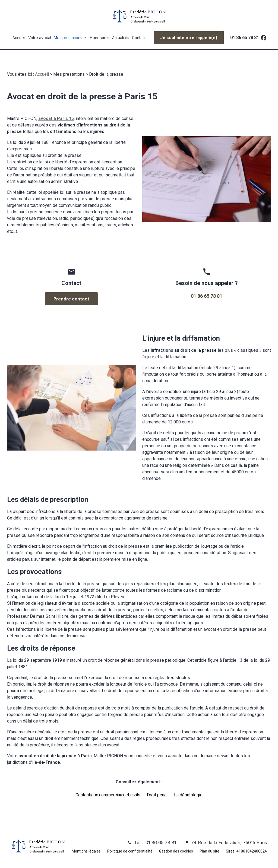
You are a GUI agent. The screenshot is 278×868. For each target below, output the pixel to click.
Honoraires (100, 38)
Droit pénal (157, 795)
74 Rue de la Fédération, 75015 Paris (229, 843)
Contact (139, 38)
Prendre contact (71, 299)
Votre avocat (40, 38)
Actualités (121, 38)
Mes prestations (68, 38)
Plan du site (209, 851)
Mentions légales (86, 851)
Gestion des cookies (176, 851)
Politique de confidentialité (130, 851)
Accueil (19, 38)
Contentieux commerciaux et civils (108, 795)
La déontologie (188, 795)
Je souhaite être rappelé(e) (189, 38)
